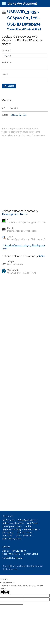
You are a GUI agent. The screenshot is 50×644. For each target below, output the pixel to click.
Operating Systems (12, 539)
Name (5, 74)
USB (42, 256)
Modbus (27, 536)
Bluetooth (7, 536)
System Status (31, 554)
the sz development (22, 4)
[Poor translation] (7, 592)
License (6, 547)
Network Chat (31, 529)
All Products (9, 520)
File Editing (8, 532)
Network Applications (13, 523)
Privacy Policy (19, 551)
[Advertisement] (24, 173)
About (5, 551)
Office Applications (27, 520)
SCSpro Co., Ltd (18, 115)
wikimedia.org (27, 132)
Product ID (7, 62)
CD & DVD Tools (24, 532)
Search (9, 86)
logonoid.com (8, 132)
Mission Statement (11, 554)
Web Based (32, 523)
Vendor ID (7, 51)
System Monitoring (12, 529)
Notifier (28, 526)
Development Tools (14, 214)
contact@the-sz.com (12, 558)
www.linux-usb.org (36, 135)
